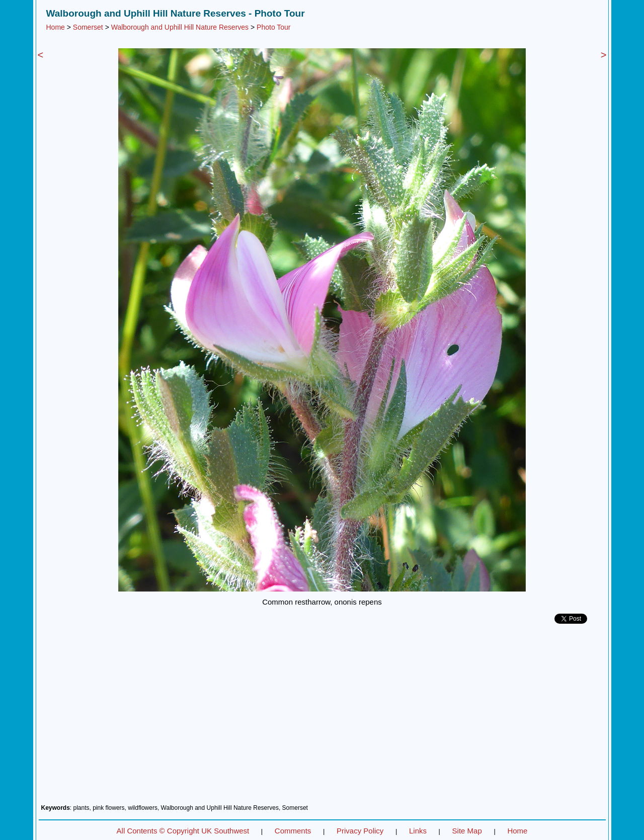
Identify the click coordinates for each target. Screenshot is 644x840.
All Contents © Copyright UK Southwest (183, 831)
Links (418, 831)
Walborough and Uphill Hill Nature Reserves (180, 27)
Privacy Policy (360, 831)
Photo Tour (273, 27)
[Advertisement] (322, 718)
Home (56, 27)
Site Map (467, 831)
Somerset (88, 27)
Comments (293, 831)
